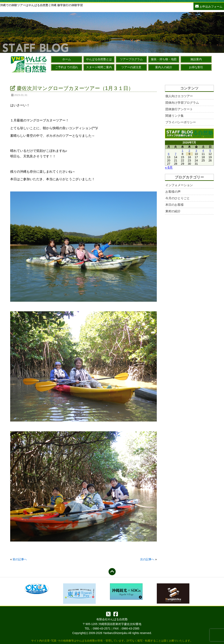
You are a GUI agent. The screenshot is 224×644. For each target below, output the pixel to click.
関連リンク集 (175, 116)
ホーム (67, 59)
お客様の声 (173, 192)
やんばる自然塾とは (99, 59)
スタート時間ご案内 (99, 67)
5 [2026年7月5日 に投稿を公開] (210, 151)
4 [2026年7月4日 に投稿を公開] (203, 151)
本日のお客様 (175, 205)
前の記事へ (20, 559)
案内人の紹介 (164, 67)
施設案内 (196, 59)
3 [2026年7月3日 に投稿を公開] (196, 151)
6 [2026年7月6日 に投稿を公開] (169, 154)
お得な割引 (196, 67)
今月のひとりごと (178, 198)
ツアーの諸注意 (131, 67)
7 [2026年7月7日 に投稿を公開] (176, 154)
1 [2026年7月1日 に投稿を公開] (182, 151)
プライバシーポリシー (181, 122)
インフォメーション (179, 185)
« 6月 (169, 167)
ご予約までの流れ (67, 67)
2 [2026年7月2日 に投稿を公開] (189, 151)
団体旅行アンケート (179, 109)
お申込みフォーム (209, 6)
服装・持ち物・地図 (164, 59)
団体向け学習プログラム (182, 103)
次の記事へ (147, 559)
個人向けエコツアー (179, 96)
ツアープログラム (131, 59)
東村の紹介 (173, 211)
